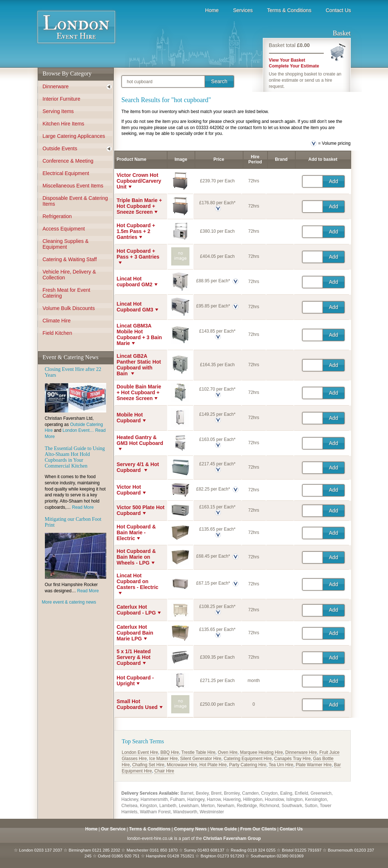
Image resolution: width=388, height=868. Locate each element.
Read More (83, 507)
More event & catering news (69, 602)
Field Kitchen (57, 333)
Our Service (113, 829)
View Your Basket (287, 60)
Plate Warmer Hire (314, 765)
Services (243, 10)
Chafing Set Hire (148, 765)
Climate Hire (57, 321)
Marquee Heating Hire (261, 752)
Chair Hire (164, 771)
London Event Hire (140, 752)
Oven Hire (228, 752)
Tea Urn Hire (281, 765)
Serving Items (58, 111)
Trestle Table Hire (198, 752)
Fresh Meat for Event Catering (67, 293)
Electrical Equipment (66, 173)
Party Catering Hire (248, 765)
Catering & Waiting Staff (70, 259)
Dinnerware (56, 86)
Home (212, 10)
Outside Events (60, 148)
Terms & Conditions (289, 10)
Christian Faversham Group (232, 838)
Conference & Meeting (68, 161)
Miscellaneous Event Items (73, 186)
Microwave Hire (182, 765)
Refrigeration (57, 216)
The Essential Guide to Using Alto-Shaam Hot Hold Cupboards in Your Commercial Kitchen (75, 457)
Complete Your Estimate (294, 66)
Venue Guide (224, 829)
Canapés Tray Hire (292, 759)
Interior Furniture (62, 99)
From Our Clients (258, 829)
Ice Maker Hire (164, 759)
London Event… (79, 430)
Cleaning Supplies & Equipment (66, 244)
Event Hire (76, 29)
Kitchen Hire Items (64, 124)
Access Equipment (64, 229)
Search (219, 81)
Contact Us (338, 10)
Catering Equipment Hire (248, 759)
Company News (190, 829)
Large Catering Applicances (74, 136)
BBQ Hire (170, 752)
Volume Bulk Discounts (69, 308)
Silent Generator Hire (201, 759)
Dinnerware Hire (301, 752)
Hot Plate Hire (213, 765)
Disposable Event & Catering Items (75, 201)
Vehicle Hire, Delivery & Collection (69, 275)
